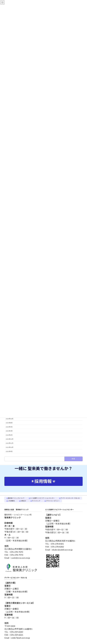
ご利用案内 (11, 501)
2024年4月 (9, 427)
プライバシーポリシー (53, 501)
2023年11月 (10, 443)
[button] (43, 481)
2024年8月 (9, 423)
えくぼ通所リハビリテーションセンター (42, 498)
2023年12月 (10, 439)
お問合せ (23, 501)
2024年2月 (9, 435)
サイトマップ (36, 501)
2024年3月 (9, 431)
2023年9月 (9, 451)
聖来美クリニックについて (16, 498)
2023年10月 (10, 447)
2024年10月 (10, 419)
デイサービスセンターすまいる (70, 498)
